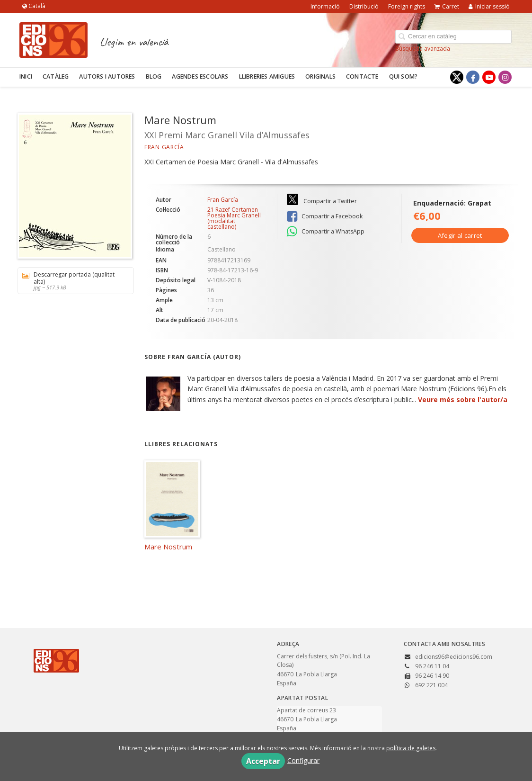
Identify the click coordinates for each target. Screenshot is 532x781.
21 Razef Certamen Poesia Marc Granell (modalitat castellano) (234, 218)
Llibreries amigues (267, 76)
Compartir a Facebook (325, 216)
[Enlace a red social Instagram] (505, 77)
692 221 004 (431, 685)
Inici (26, 76)
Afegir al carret (460, 235)
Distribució (364, 6)
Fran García (164, 147)
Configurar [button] (303, 760)
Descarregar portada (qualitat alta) (72, 281)
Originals (320, 76)
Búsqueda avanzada (423, 49)
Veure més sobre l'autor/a (463, 399)
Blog (154, 76)
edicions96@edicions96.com (454, 657)
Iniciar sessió (489, 6)
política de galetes (411, 748)
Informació (325, 6)
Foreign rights (407, 6)
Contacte (362, 76)
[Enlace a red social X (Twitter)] (457, 77)
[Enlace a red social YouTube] (489, 77)
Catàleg (56, 76)
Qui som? (403, 76)
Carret (447, 6)
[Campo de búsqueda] (453, 37)
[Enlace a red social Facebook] (473, 77)
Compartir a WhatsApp (326, 232)
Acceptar (263, 761)
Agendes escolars (200, 76)
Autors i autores (107, 76)
